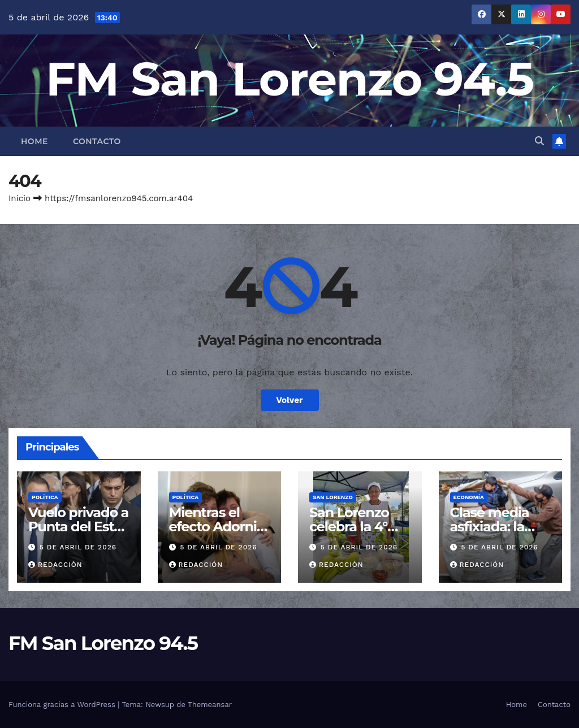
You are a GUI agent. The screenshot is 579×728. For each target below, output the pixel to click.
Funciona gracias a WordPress (63, 705)
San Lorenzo (333, 497)
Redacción (55, 565)
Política (45, 497)
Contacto (97, 141)
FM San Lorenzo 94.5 (290, 79)
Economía (469, 497)
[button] (539, 141)
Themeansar (210, 705)
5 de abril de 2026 (78, 547)
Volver (290, 400)
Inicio (20, 198)
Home (34, 141)
